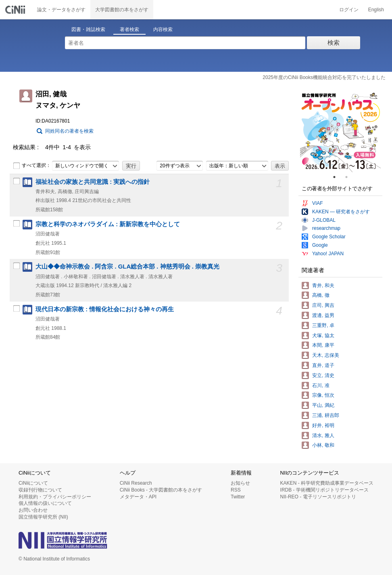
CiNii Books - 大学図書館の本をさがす (161, 490)
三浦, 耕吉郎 (326, 415)
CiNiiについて (33, 483)
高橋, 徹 (321, 295)
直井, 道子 (323, 365)
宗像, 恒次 (323, 395)
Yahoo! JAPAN (328, 254)
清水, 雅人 (323, 435)
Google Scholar (329, 237)
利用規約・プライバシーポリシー (55, 497)
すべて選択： (32, 166)
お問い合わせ (33, 510)
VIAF (318, 203)
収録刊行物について (40, 490)
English (376, 10)
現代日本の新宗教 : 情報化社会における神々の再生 (105, 309)
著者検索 (129, 29)
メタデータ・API (138, 497)
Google (320, 245)
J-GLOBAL (324, 220)
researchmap (326, 228)
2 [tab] (350, 177)
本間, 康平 (323, 345)
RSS (236, 490)
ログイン (349, 10)
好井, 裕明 (323, 425)
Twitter (238, 497)
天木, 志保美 (326, 355)
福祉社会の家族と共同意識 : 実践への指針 (93, 182)
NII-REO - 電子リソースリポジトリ (318, 497)
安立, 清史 (323, 375)
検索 (334, 43)
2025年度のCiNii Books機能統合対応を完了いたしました (324, 77)
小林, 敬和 (323, 445)
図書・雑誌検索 (88, 29)
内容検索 (163, 29)
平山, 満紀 (323, 405)
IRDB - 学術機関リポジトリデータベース (324, 490)
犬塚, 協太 (323, 335)
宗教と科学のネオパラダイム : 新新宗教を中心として (108, 224)
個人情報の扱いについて (45, 503)
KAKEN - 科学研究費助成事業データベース (327, 483)
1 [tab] (338, 177)
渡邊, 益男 (323, 315)
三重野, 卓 (323, 325)
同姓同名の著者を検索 (69, 131)
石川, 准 (321, 385)
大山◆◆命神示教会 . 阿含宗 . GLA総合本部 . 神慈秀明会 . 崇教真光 (127, 267)
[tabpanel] (340, 132)
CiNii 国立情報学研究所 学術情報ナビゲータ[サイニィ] (16, 10)
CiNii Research (136, 483)
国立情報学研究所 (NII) (43, 517)
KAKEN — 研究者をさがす (341, 212)
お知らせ (240, 483)
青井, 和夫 (323, 285)
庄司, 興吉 (323, 305)
